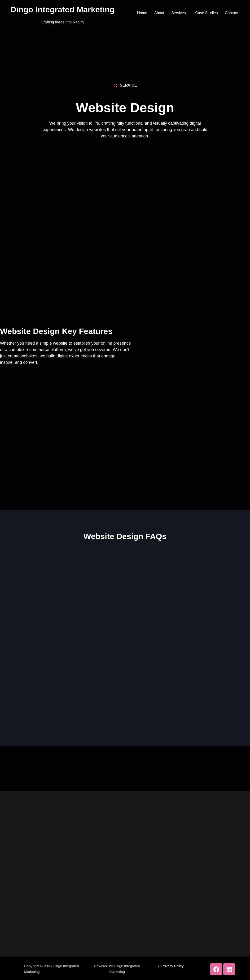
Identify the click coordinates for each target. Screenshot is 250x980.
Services (178, 13)
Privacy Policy (173, 966)
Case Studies (207, 13)
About (159, 13)
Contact (231, 13)
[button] (180, 13)
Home (142, 13)
